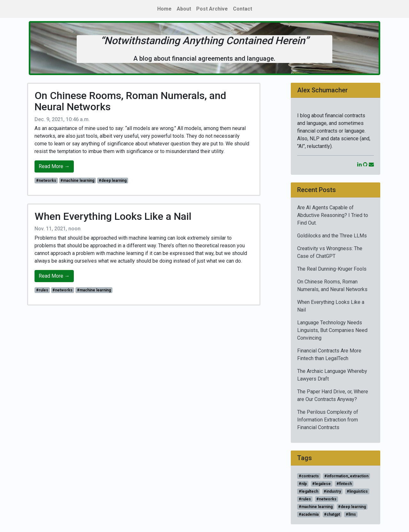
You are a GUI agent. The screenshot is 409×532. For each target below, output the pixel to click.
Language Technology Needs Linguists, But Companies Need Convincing (332, 330)
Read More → (54, 166)
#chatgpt (332, 514)
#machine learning (77, 181)
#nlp (303, 484)
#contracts (309, 476)
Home (164, 9)
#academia (309, 514)
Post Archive (212, 9)
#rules (42, 290)
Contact (243, 9)
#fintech (344, 484)
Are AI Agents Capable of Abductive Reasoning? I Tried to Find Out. (333, 215)
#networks (46, 181)
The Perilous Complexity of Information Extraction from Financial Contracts (328, 420)
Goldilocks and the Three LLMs (332, 236)
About (184, 9)
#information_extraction (346, 476)
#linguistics (357, 491)
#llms (351, 514)
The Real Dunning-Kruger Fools (332, 269)
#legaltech (309, 491)
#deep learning (113, 181)
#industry (332, 491)
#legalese (321, 484)
